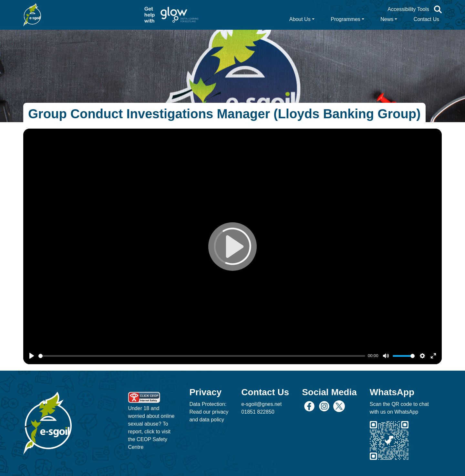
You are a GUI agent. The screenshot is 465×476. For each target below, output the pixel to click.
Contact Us (426, 19)
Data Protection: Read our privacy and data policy (209, 412)
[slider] (202, 356)
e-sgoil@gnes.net (261, 404)
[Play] (32, 356)
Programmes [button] (346, 19)
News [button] (387, 19)
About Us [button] (300, 19)
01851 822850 (258, 412)
